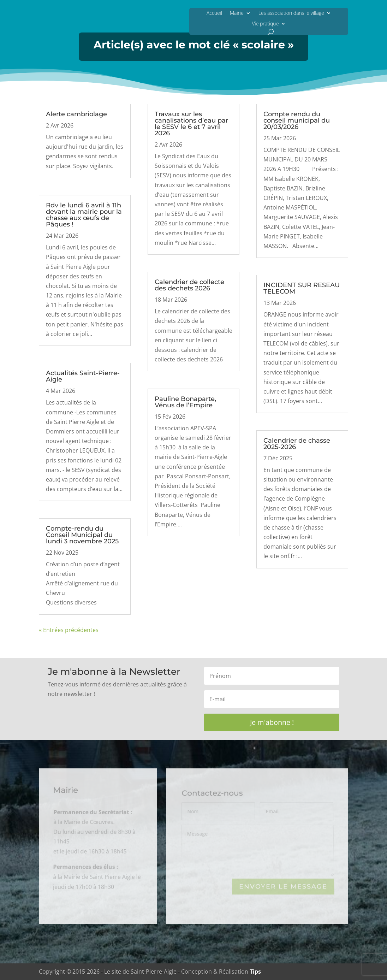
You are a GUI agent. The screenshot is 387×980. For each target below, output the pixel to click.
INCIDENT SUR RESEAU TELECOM (302, 288)
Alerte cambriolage (76, 114)
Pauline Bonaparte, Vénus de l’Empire (185, 402)
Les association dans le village (291, 13)
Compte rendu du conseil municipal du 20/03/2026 (297, 120)
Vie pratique (265, 23)
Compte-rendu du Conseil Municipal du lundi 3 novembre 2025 (82, 535)
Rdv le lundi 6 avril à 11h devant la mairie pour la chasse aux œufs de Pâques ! (84, 215)
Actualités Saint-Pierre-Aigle (83, 376)
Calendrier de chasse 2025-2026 (297, 444)
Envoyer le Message (283, 887)
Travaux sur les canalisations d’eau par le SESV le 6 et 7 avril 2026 (191, 124)
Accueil (214, 13)
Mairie (237, 13)
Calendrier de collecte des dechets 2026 (189, 285)
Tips (255, 972)
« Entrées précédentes (69, 630)
